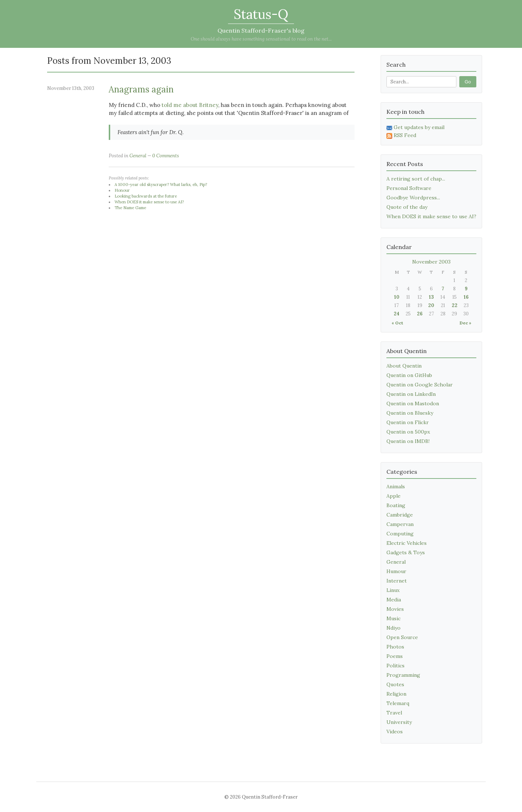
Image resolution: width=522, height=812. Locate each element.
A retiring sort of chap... (416, 179)
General (138, 156)
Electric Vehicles (407, 543)
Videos (395, 732)
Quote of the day (407, 207)
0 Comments (166, 156)
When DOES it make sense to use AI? (149, 202)
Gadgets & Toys (406, 552)
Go (468, 82)
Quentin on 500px (408, 432)
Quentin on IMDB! (408, 441)
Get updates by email (415, 127)
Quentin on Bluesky (410, 413)
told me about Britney (190, 105)
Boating (396, 505)
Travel (394, 713)
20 (431, 305)
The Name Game (130, 208)
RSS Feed (401, 135)
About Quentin (404, 366)
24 (397, 314)
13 (431, 297)
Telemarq (398, 703)
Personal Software (409, 188)
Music (393, 618)
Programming (403, 675)
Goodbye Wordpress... (413, 198)
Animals (396, 486)
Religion (396, 694)
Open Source (402, 637)
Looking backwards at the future (146, 196)
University (399, 722)
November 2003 (431, 262)
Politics (395, 666)
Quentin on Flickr (408, 422)
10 (397, 297)
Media (394, 600)
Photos (395, 647)
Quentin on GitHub (409, 375)
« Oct (397, 323)
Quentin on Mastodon (413, 403)
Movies (395, 609)
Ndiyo (393, 628)
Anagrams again (141, 89)
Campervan (400, 524)
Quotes (395, 684)
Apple (393, 496)
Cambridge (400, 515)
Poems (395, 656)
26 (420, 314)
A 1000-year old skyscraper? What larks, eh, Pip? (161, 185)
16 (466, 297)
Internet (397, 581)
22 (455, 305)
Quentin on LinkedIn (411, 394)
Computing (400, 534)
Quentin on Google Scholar (420, 385)
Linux (393, 590)
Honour (122, 190)
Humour (396, 571)
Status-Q (261, 14)
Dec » (465, 323)
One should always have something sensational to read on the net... (261, 39)
